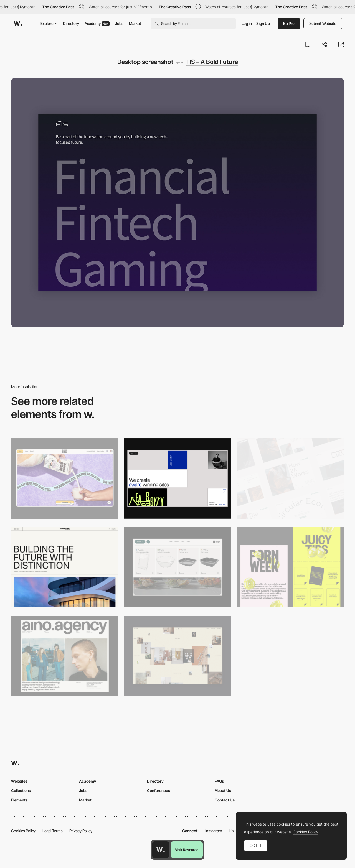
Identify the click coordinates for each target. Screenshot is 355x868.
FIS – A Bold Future (212, 62)
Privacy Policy (81, 831)
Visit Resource (187, 850)
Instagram (214, 831)
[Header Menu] (178, 567)
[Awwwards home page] (161, 850)
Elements (19, 800)
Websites (19, 781)
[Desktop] (65, 478)
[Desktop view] (290, 567)
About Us (223, 791)
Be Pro (289, 23)
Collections (21, 791)
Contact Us (225, 800)
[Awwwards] (18, 24)
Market (135, 23)
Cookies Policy (23, 831)
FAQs (219, 781)
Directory (71, 23)
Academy (97, 23)
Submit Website (323, 23)
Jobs (119, 23)
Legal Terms (53, 831)
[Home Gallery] (178, 656)
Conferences (159, 791)
